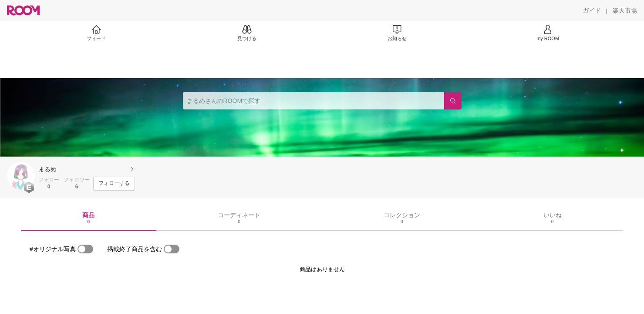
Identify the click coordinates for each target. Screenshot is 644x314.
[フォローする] (114, 184)
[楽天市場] (625, 10)
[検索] (453, 101)
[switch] (85, 249)
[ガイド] (592, 10)
